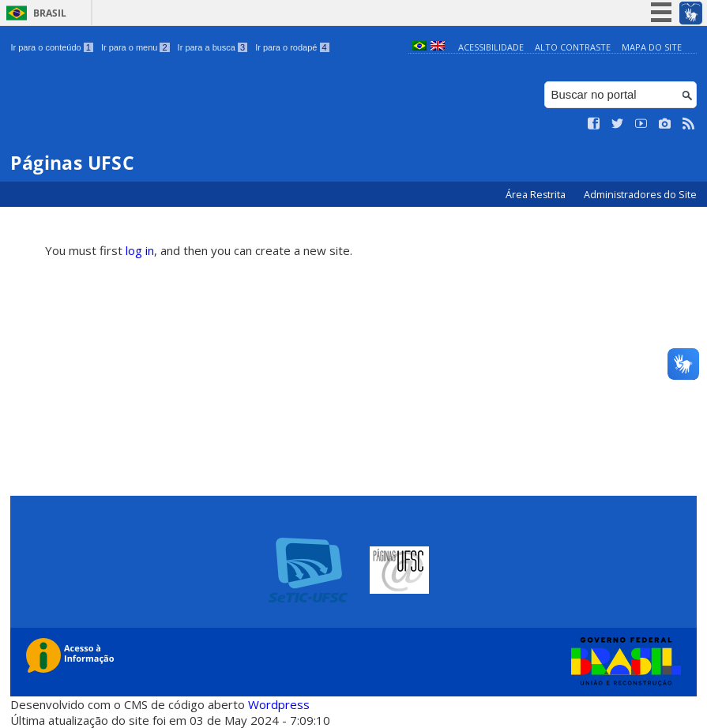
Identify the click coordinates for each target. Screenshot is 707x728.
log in (140, 250)
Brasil (50, 13)
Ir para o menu (135, 47)
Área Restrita (537, 195)
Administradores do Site (640, 195)
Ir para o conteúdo (51, 47)
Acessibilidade (491, 47)
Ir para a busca (213, 47)
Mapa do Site (652, 47)
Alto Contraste (573, 47)
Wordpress (279, 704)
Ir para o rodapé (292, 47)
